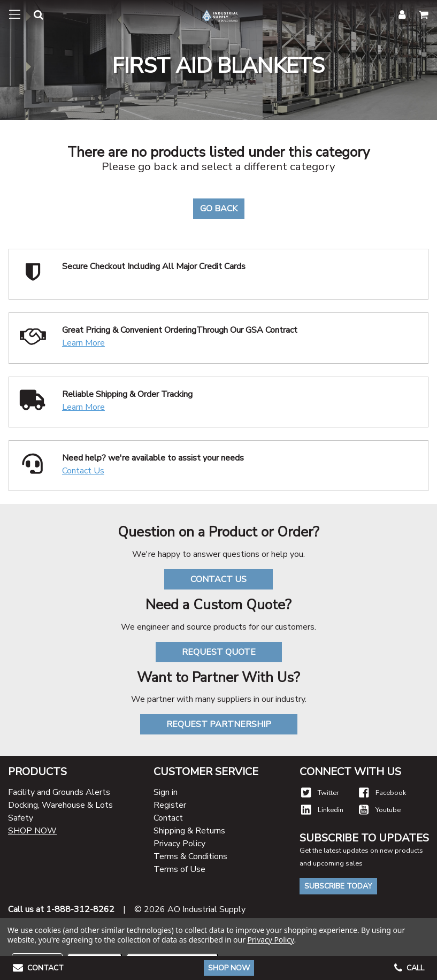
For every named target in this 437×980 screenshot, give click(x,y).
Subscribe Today (338, 886)
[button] (32, 17)
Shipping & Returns (189, 831)
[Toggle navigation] (15, 15)
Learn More (83, 343)
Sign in (166, 792)
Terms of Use (179, 869)
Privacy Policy (179, 844)
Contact (168, 818)
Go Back (219, 209)
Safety (21, 818)
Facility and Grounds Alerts (59, 792)
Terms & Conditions (190, 856)
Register (170, 805)
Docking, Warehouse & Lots (60, 805)
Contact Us (83, 471)
